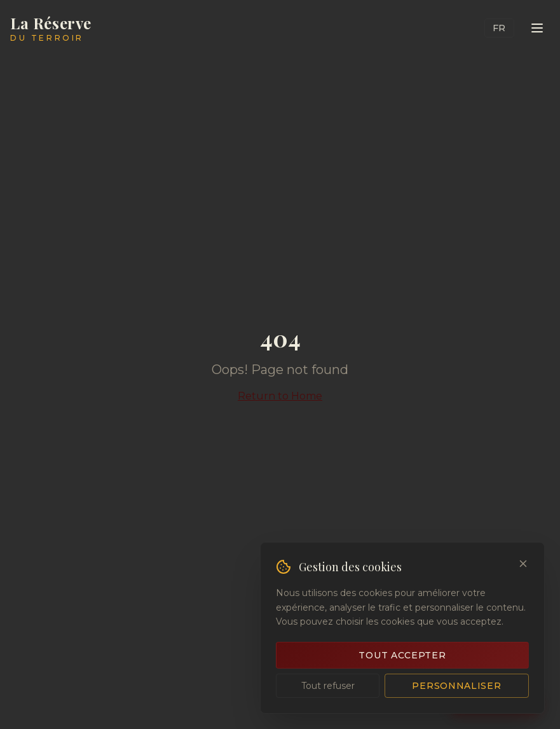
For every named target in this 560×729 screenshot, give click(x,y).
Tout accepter (402, 655)
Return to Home (280, 396)
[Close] (523, 564)
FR (499, 28)
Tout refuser (328, 686)
